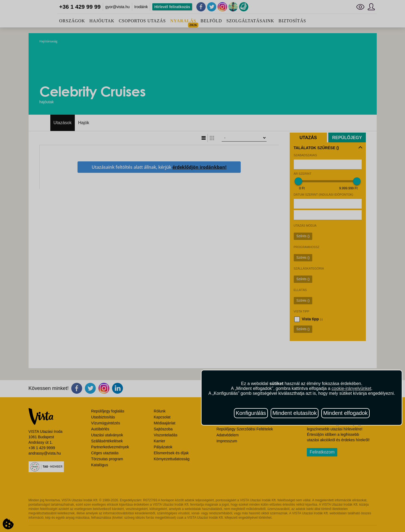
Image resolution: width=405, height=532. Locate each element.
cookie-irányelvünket (351, 388)
